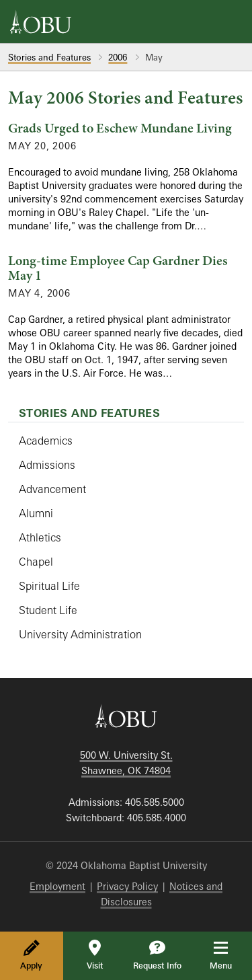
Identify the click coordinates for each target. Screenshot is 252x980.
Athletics (40, 537)
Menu (230, 955)
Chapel (36, 562)
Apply (31, 955)
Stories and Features (49, 57)
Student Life (48, 610)
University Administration (80, 634)
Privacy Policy (127, 886)
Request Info (157, 955)
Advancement (52, 489)
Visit (95, 955)
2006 (118, 57)
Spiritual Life (49, 586)
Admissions (47, 465)
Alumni (36, 513)
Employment (57, 886)
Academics (46, 441)
